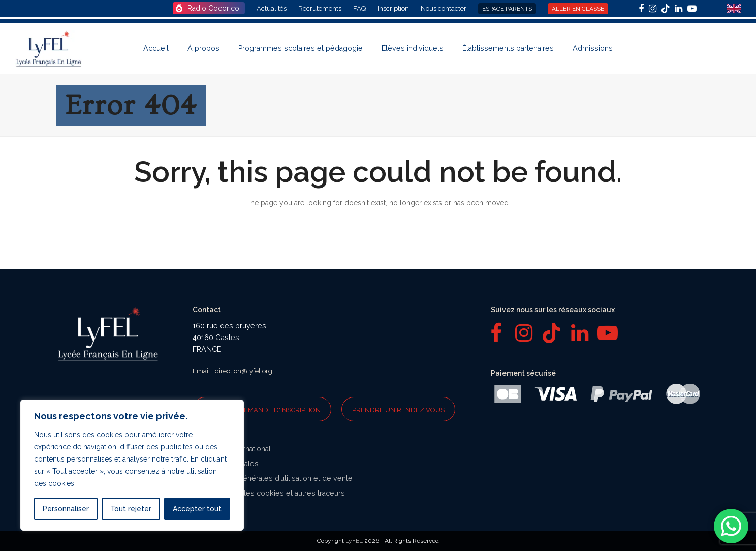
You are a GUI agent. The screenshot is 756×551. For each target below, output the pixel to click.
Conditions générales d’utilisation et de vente (276, 478)
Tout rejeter (131, 509)
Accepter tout (197, 509)
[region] (132, 465)
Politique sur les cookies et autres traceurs (273, 493)
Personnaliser (66, 509)
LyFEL (354, 541)
